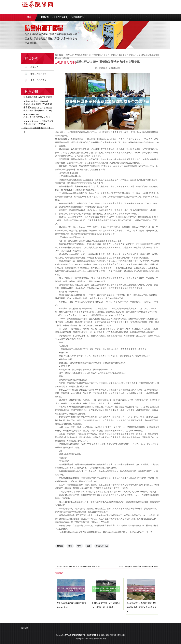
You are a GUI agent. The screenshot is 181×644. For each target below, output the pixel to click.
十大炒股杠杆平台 (76, 18)
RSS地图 (113, 635)
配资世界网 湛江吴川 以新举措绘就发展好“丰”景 (82, 566)
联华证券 (45, 17)
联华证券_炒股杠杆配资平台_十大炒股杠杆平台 (87, 55)
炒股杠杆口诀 (102, 546)
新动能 (60, 546)
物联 (79, 546)
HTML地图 (121, 635)
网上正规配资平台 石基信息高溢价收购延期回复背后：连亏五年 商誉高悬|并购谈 (141, 607)
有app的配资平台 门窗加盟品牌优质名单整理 (142, 566)
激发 (70, 546)
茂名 (89, 546)
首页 (29, 17)
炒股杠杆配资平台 (61, 18)
